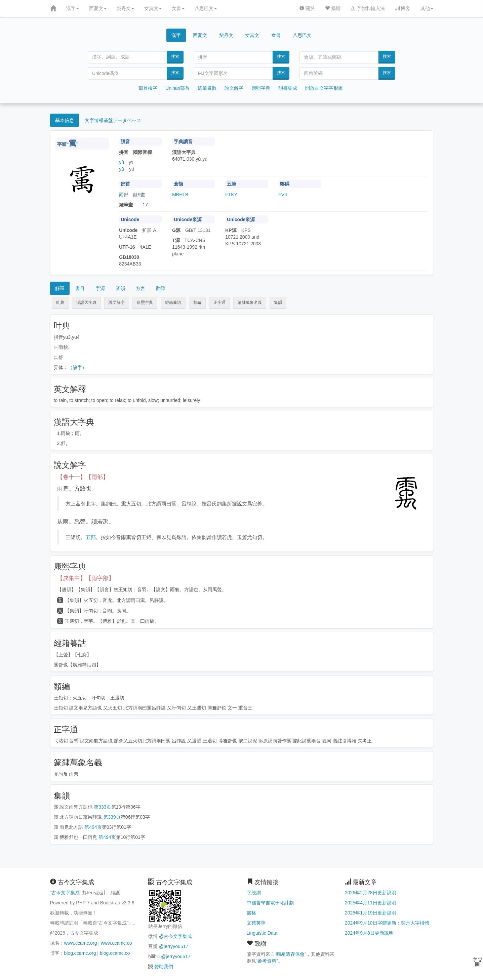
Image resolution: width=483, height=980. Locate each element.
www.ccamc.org (81, 943)
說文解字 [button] (117, 302)
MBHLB (180, 195)
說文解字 (234, 88)
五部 (91, 537)
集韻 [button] (278, 302)
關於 (307, 8)
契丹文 (125, 8)
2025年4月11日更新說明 (371, 903)
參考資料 (267, 961)
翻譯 (161, 288)
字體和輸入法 (368, 8)
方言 (140, 288)
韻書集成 (288, 88)
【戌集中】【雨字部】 (86, 578)
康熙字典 (261, 88)
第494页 (93, 827)
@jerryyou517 (174, 946)
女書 (178, 8)
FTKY (231, 195)
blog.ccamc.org (80, 953)
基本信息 (65, 120)
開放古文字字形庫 (324, 88)
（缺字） (77, 367)
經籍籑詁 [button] (173, 302)
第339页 (112, 817)
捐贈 (333, 8)
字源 (100, 288)
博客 (403, 8)
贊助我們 (164, 967)
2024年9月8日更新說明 (369, 933)
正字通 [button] (219, 302)
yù (122, 162)
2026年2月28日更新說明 (371, 893)
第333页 (102, 807)
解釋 (60, 288)
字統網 (254, 893)
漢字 (73, 8)
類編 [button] (197, 302)
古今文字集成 (66, 893)
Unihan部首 (177, 88)
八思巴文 (206, 8)
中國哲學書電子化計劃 (270, 903)
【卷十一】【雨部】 (83, 477)
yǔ (122, 169)
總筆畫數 (207, 88)
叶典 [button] (60, 302)
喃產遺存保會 (290, 954)
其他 (427, 8)
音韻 (120, 288)
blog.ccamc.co (115, 953)
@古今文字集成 (175, 936)
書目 (80, 288)
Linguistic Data (262, 933)
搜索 (175, 56)
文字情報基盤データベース (113, 120)
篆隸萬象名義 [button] (250, 302)
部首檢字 (148, 88)
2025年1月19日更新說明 (371, 913)
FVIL (283, 195)
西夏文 (98, 8)
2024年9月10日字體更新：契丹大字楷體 (387, 923)
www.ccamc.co (116, 943)
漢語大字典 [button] (86, 302)
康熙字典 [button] (145, 302)
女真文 (153, 8)
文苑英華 (256, 923)
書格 (251, 913)
